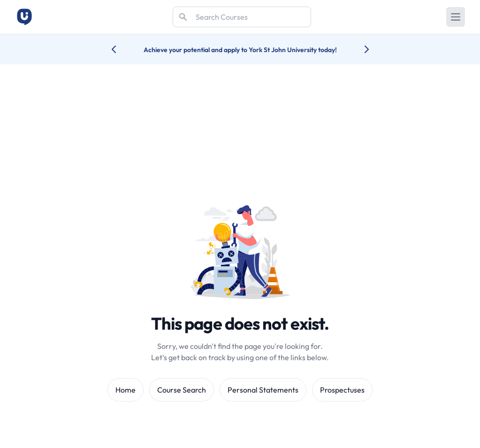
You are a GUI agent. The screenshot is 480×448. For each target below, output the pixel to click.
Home (126, 390)
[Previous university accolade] (121, 49)
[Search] (242, 17)
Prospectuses (342, 390)
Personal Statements (263, 390)
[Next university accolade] (359, 49)
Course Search (182, 390)
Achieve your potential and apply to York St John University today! (240, 50)
